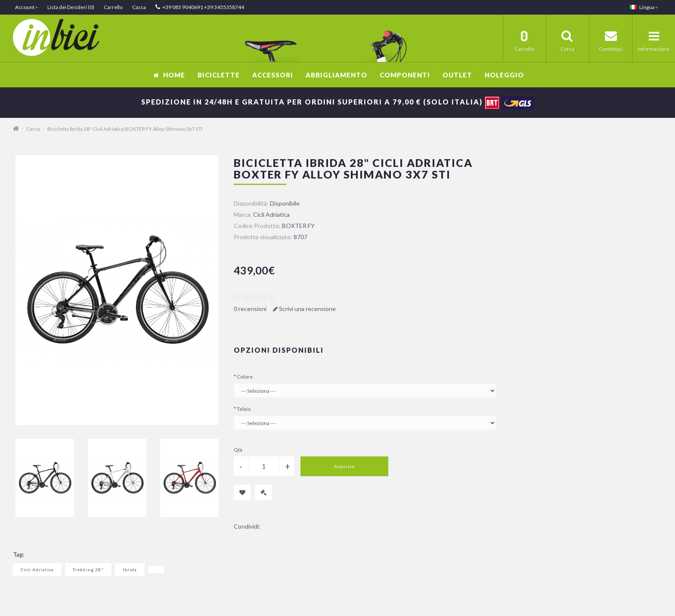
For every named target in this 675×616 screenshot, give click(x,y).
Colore (245, 377)
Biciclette (219, 75)
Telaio (244, 409)
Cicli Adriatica (37, 570)
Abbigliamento (336, 75)
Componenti (405, 75)
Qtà (238, 450)
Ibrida (130, 570)
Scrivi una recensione (304, 309)
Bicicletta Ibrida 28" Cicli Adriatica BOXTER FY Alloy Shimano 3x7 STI (125, 129)
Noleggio (504, 75)
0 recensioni (250, 309)
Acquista (344, 466)
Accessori (273, 75)
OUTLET (457, 75)
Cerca (33, 129)
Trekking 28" (88, 570)
